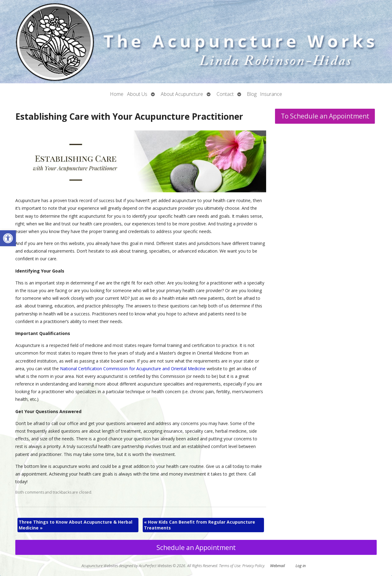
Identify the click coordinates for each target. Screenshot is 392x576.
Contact (225, 94)
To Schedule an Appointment (325, 116)
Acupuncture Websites (100, 566)
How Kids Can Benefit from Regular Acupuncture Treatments (200, 525)
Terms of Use (230, 566)
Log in (301, 566)
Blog (252, 94)
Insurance (271, 94)
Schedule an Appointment (196, 548)
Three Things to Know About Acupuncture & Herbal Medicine (75, 525)
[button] (8, 238)
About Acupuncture (182, 94)
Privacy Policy (253, 566)
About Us (137, 94)
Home (117, 94)
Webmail (277, 566)
